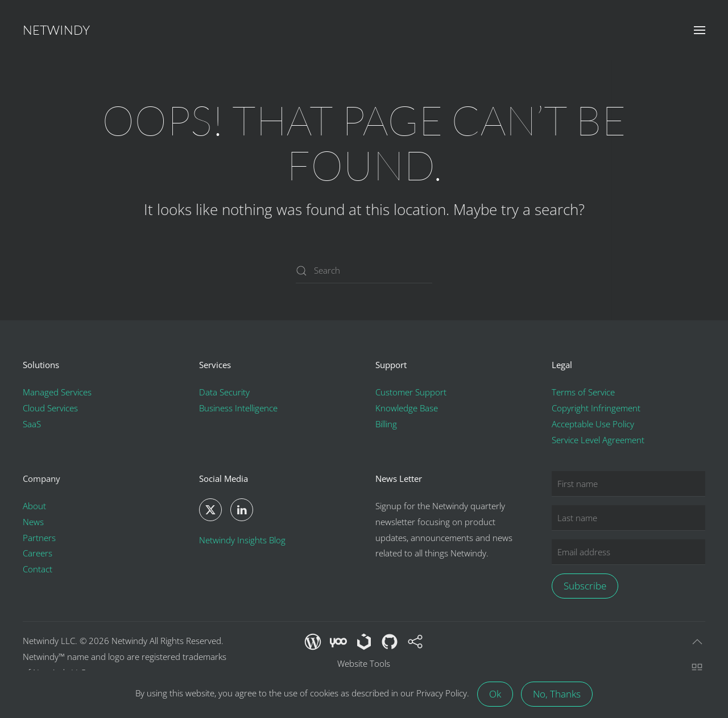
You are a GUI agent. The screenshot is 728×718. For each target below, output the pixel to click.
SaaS (32, 424)
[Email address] (628, 552)
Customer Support (411, 393)
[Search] (364, 271)
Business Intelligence (238, 408)
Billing (386, 424)
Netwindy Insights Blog (242, 540)
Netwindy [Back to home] (56, 30)
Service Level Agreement (598, 440)
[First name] (628, 484)
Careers (38, 554)
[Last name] (628, 518)
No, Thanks (557, 694)
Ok (495, 694)
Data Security (224, 393)
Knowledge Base (407, 408)
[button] (700, 30)
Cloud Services (50, 408)
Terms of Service (583, 393)
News (33, 522)
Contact (38, 570)
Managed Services (57, 393)
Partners (39, 538)
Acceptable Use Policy (593, 424)
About (34, 506)
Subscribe (585, 586)
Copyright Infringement (596, 408)
